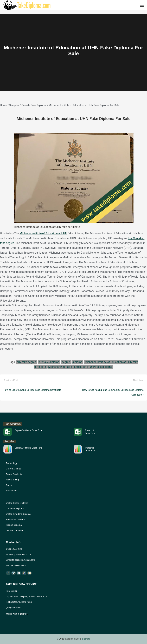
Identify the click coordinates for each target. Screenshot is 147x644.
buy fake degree (26, 362)
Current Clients (13, 469)
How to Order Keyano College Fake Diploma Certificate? (33, 390)
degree (66, 362)
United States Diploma (17, 503)
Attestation (11, 491)
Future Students (14, 474)
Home (3, 105)
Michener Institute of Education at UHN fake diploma (80, 367)
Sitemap (86, 639)
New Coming (12, 480)
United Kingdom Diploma (18, 514)
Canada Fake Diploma (34, 105)
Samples (14, 105)
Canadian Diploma (15, 508)
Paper (9, 485)
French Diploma (14, 525)
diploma (77, 362)
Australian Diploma (15, 519)
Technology (12, 463)
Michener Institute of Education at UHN (43, 233)
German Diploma (14, 530)
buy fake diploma (49, 362)
